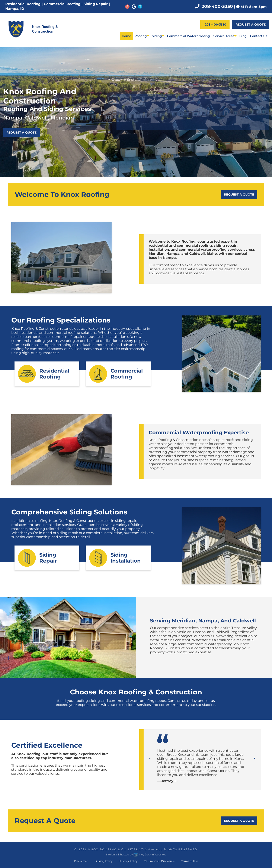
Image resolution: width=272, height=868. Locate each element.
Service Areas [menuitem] (224, 36)
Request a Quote (251, 24)
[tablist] (202, 766)
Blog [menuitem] (243, 36)
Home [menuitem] (127, 36)
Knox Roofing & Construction (119, 849)
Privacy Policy (129, 861)
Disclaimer (81, 861)
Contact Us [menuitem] (259, 36)
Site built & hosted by (136, 854)
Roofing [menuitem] (141, 36)
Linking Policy (104, 861)
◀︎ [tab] (151, 758)
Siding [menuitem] (157, 36)
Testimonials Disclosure (159, 861)
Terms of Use (190, 861)
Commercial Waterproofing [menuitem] (188, 36)
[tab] (202, 766)
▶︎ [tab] (256, 758)
